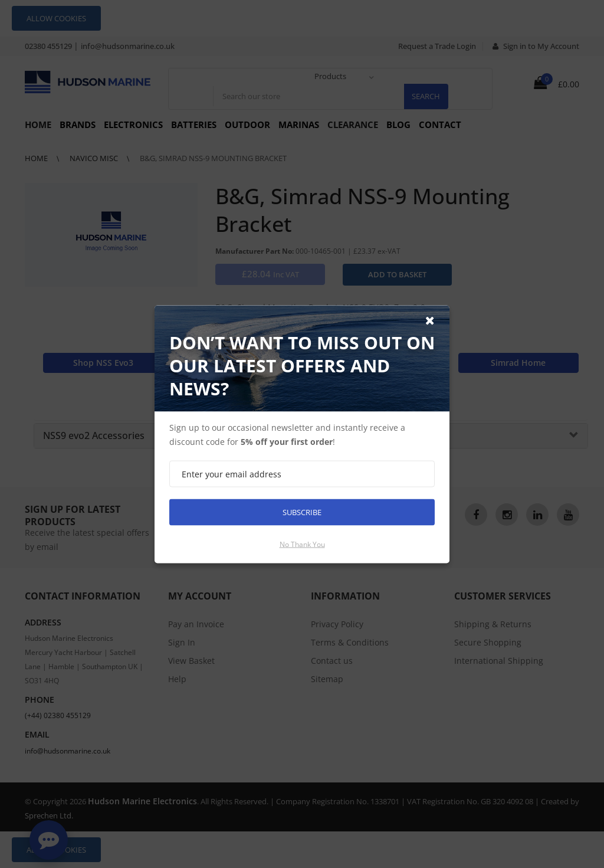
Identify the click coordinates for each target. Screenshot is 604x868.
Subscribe (302, 512)
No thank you (302, 544)
